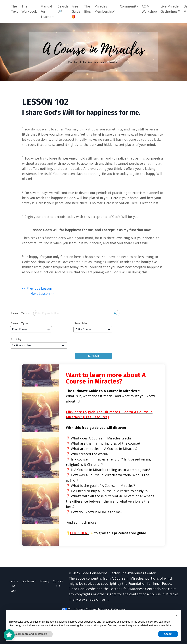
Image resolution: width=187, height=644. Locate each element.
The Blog (90, 9)
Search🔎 (65, 9)
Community (133, 6)
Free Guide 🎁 (79, 12)
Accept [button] (168, 634)
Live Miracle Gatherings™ (176, 9)
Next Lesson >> (42, 314)
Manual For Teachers (49, 12)
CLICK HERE (80, 554)
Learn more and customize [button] (31, 634)
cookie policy (145, 622)
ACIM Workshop (154, 9)
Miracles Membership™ (109, 9)
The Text (15, 9)
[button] (176, 616)
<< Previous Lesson (37, 309)
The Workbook (30, 9)
